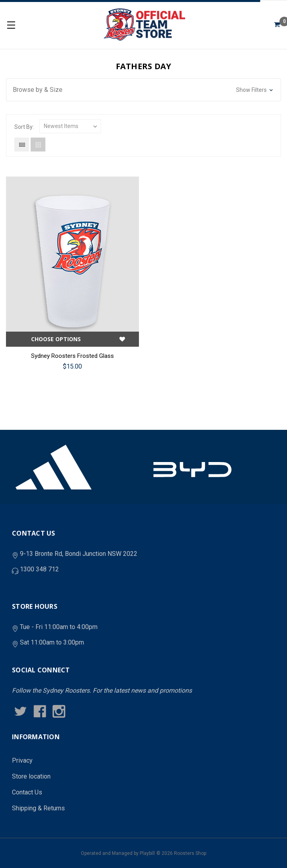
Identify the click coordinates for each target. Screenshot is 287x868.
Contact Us (27, 792)
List (22, 145)
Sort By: (24, 127)
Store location (31, 776)
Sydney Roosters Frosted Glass (72, 356)
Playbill (147, 853)
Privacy (22, 760)
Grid (38, 145)
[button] (143, 90)
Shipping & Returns (38, 808)
